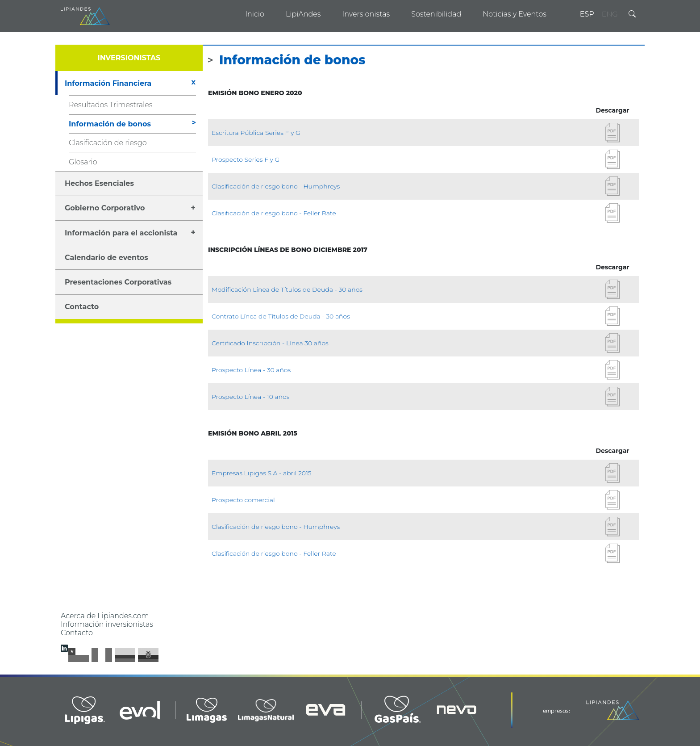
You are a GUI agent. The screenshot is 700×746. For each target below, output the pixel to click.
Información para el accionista (121, 233)
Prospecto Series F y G (246, 159)
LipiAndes (303, 14)
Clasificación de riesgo (108, 143)
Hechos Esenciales (99, 183)
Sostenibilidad (436, 14)
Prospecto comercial (243, 500)
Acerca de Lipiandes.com (105, 616)
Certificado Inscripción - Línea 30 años (270, 343)
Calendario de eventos (106, 258)
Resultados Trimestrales (110, 105)
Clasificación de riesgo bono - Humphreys (276, 186)
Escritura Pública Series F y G (256, 133)
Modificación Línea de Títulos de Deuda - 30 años (287, 289)
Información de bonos (110, 124)
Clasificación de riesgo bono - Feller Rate (274, 213)
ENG (610, 14)
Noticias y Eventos (515, 14)
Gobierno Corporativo (105, 208)
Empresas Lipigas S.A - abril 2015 (262, 473)
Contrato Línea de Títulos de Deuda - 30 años (281, 316)
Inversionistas (366, 14)
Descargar (612, 133)
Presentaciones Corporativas (118, 282)
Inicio (255, 14)
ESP (587, 14)
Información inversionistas (107, 624)
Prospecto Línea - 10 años (250, 397)
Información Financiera (108, 83)
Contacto (82, 307)
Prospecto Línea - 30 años (251, 370)
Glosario (83, 162)
